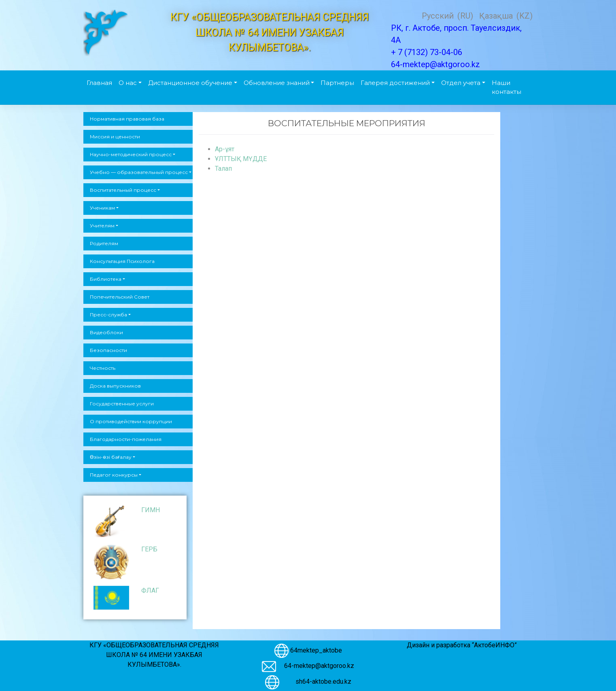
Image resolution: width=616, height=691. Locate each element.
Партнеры (337, 83)
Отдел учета (461, 83)
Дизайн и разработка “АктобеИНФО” (462, 645)
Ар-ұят (225, 149)
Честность (103, 368)
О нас (128, 83)
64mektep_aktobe (316, 650)
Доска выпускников (115, 386)
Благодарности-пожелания (126, 439)
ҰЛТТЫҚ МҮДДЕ (241, 159)
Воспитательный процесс (123, 190)
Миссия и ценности (115, 137)
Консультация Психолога (122, 261)
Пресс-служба (108, 315)
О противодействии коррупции (131, 421)
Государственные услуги (122, 404)
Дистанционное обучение (190, 83)
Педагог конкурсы (114, 475)
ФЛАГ (150, 590)
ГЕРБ (149, 549)
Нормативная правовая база (127, 119)
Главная (99, 83)
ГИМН (151, 510)
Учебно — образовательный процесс (139, 172)
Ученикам (102, 208)
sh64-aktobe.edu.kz (319, 681)
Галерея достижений (395, 83)
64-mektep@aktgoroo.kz (319, 666)
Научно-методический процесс (131, 154)
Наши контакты (507, 87)
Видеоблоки (106, 332)
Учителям (102, 226)
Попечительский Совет (120, 297)
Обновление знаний (277, 83)
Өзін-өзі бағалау (111, 457)
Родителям (104, 243)
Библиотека (106, 279)
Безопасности (108, 350)
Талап (223, 169)
